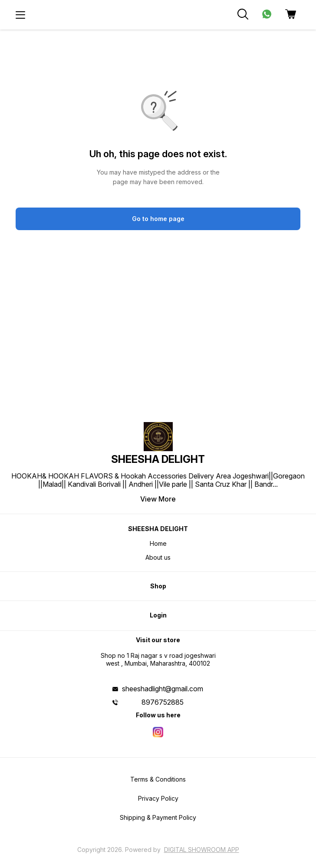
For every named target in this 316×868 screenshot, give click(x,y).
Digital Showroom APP (202, 850)
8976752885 (163, 702)
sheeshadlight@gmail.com (163, 689)
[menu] (20, 15)
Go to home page (158, 219)
